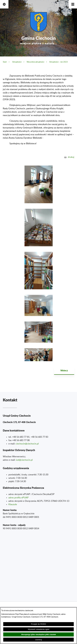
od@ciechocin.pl (25, 460)
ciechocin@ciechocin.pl (27, 444)
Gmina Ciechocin (39, 40)
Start (5, 62)
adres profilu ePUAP (19, 498)
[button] (73, 4)
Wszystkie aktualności (35, 62)
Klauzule (13, 504)
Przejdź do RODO (38, 624)
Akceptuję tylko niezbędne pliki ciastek (38, 634)
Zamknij (38, 640)
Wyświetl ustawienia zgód (39, 629)
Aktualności (17, 62)
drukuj (71, 157)
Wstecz (64, 370)
